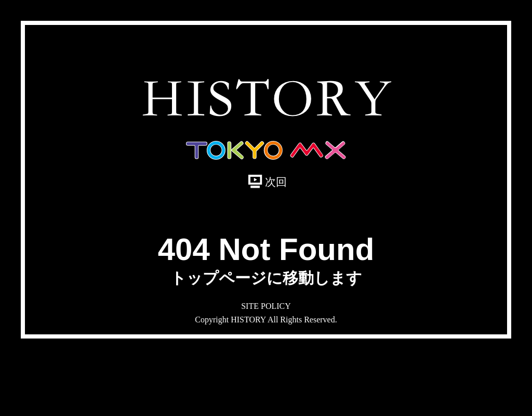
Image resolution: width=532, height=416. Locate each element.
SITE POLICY (266, 306)
